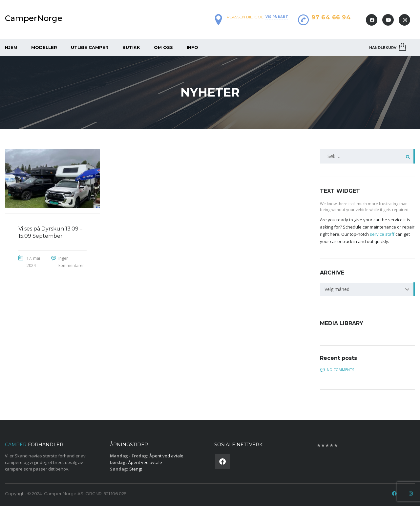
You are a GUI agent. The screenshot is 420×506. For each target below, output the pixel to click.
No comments (337, 370)
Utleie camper (90, 47)
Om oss (163, 47)
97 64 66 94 (331, 17)
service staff (382, 234)
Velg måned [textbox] (337, 289)
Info (192, 47)
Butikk (131, 47)
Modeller (44, 47)
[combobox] (367, 289)
